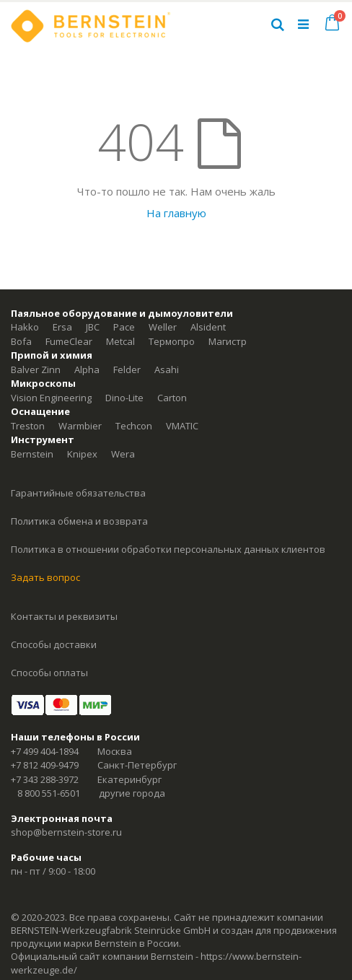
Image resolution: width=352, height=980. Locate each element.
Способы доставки (54, 644)
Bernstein (32, 454)
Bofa (21, 341)
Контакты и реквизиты (64, 616)
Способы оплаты (49, 673)
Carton (172, 398)
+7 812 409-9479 (45, 765)
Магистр (228, 341)
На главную (176, 213)
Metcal (120, 341)
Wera (123, 454)
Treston (28, 426)
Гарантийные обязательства (78, 493)
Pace (124, 327)
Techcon (134, 426)
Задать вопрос (45, 577)
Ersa (62, 327)
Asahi (167, 369)
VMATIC (182, 426)
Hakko (25, 327)
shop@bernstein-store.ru (66, 832)
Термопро (172, 341)
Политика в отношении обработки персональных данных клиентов (168, 549)
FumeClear (69, 341)
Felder (127, 369)
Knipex (82, 454)
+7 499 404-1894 (45, 751)
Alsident (208, 327)
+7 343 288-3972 (45, 779)
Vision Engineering (51, 398)
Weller (163, 327)
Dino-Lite (124, 398)
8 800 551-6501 (49, 793)
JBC (93, 327)
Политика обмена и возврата (79, 521)
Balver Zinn (36, 369)
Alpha (87, 369)
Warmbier (80, 426)
